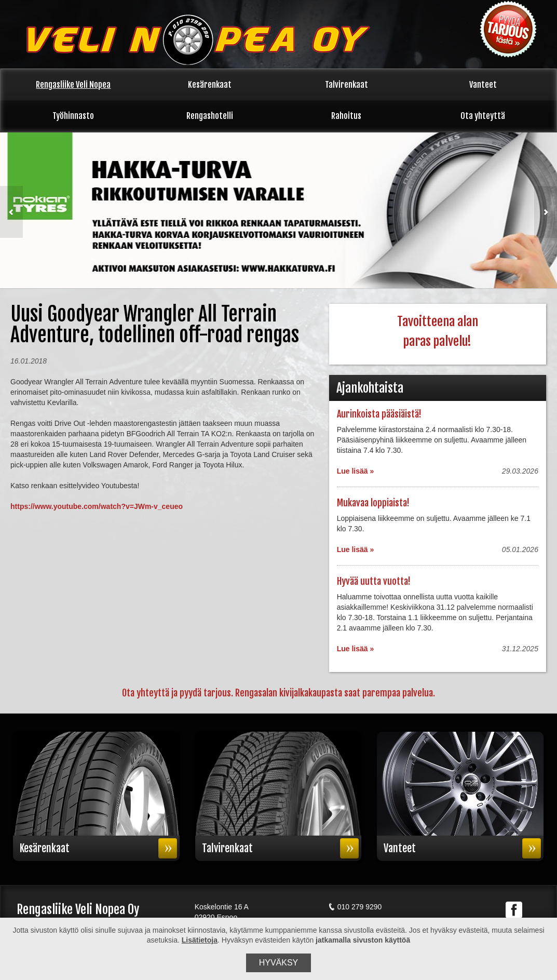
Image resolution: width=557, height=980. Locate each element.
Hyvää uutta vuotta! (374, 581)
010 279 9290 (355, 907)
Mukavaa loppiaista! (373, 503)
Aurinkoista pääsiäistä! (379, 414)
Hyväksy (279, 963)
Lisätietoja (200, 940)
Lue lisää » (356, 471)
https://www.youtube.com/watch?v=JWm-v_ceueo (97, 506)
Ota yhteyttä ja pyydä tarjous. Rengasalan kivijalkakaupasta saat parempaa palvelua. (278, 693)
